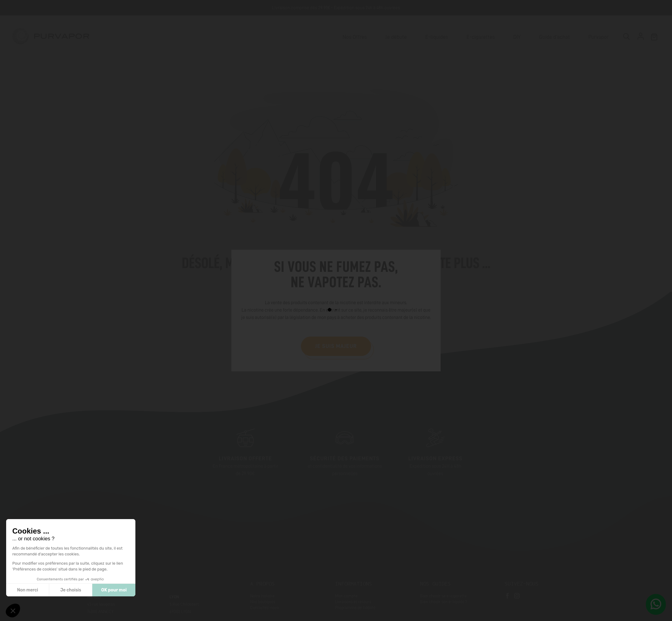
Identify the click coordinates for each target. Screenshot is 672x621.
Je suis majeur (336, 346)
